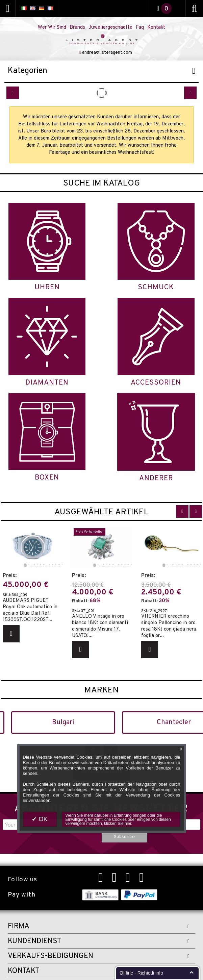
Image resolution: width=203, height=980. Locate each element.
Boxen (47, 478)
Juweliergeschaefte (110, 28)
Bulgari (63, 722)
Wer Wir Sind (52, 28)
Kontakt (156, 28)
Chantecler (174, 722)
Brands (77, 28)
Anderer (156, 478)
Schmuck (156, 287)
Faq (140, 28)
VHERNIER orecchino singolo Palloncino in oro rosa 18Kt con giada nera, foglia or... (169, 626)
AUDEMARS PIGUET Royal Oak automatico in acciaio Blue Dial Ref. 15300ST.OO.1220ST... (30, 610)
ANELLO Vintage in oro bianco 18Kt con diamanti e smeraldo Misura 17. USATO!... (100, 626)
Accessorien (156, 383)
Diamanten (47, 383)
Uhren (47, 287)
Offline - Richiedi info (141, 973)
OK (42, 819)
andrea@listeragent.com (107, 53)
